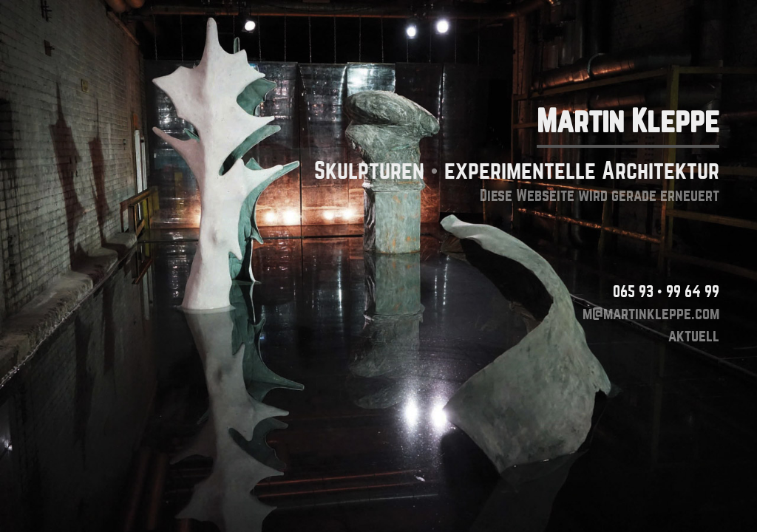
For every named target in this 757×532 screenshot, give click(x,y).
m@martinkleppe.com (651, 314)
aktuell (694, 336)
